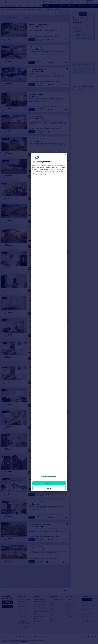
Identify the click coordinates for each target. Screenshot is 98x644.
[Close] (65, 155)
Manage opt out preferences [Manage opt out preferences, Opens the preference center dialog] (49, 476)
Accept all (49, 483)
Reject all (49, 488)
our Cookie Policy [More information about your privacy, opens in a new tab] (44, 175)
